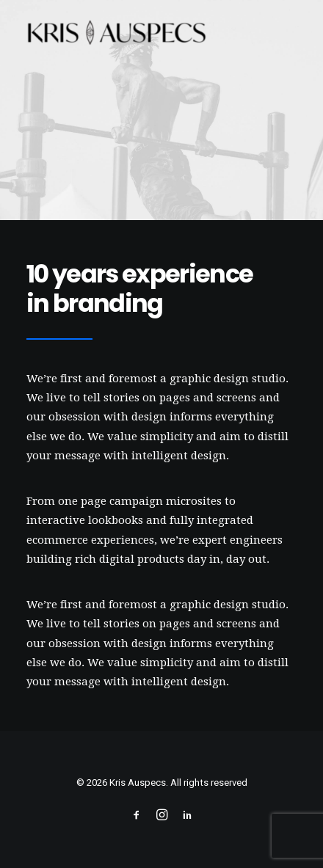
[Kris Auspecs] (116, 34)
